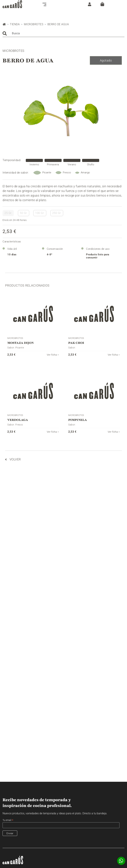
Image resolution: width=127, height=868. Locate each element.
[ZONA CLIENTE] (89, 4)
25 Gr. (8, 213)
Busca (16, 33)
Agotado (106, 60)
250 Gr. (57, 213)
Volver (13, 459)
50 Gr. (24, 213)
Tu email (8, 820)
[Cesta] (102, 4)
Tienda (15, 24)
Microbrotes (34, 24)
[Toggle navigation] (45, 4)
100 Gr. (40, 213)
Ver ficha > (53, 355)
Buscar (5, 33)
